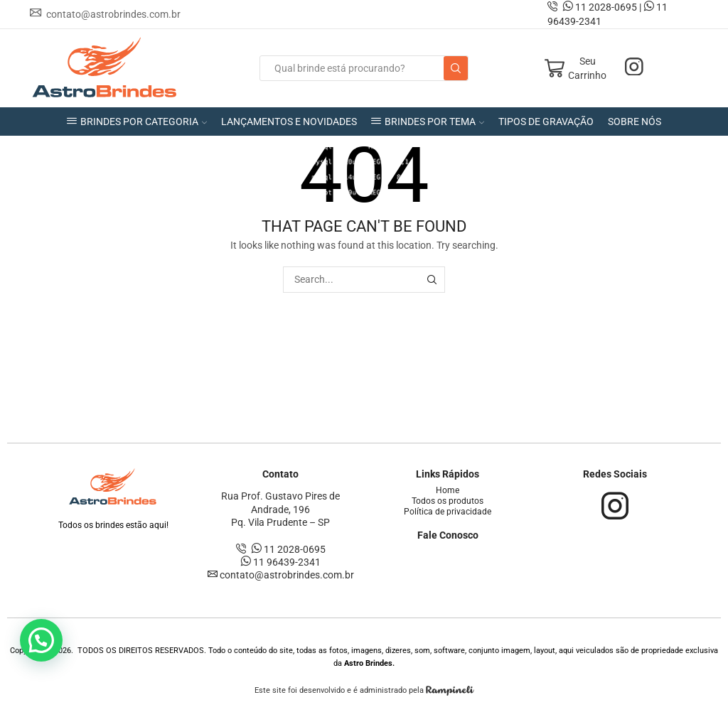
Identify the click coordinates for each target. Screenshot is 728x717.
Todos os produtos (448, 501)
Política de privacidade (448, 512)
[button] (41, 640)
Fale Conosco (448, 535)
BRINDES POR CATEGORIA (137, 122)
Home (448, 490)
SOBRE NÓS (635, 122)
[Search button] (456, 68)
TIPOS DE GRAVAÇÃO (546, 122)
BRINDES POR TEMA (428, 122)
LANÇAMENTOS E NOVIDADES (289, 122)
